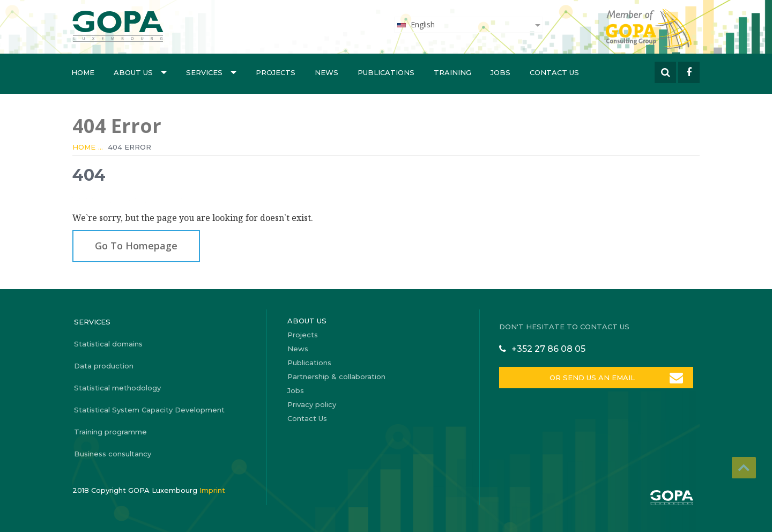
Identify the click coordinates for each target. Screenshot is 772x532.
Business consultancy (113, 454)
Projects (276, 72)
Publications (386, 72)
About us (140, 72)
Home (83, 72)
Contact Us (554, 72)
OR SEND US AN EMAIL (592, 378)
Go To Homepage (136, 246)
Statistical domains (108, 344)
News (326, 72)
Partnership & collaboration (336, 376)
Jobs (500, 72)
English (415, 24)
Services (211, 72)
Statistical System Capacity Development (149, 410)
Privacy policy (312, 404)
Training (452, 72)
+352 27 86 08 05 (548, 349)
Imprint (212, 490)
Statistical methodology (117, 388)
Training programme (110, 432)
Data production (104, 366)
